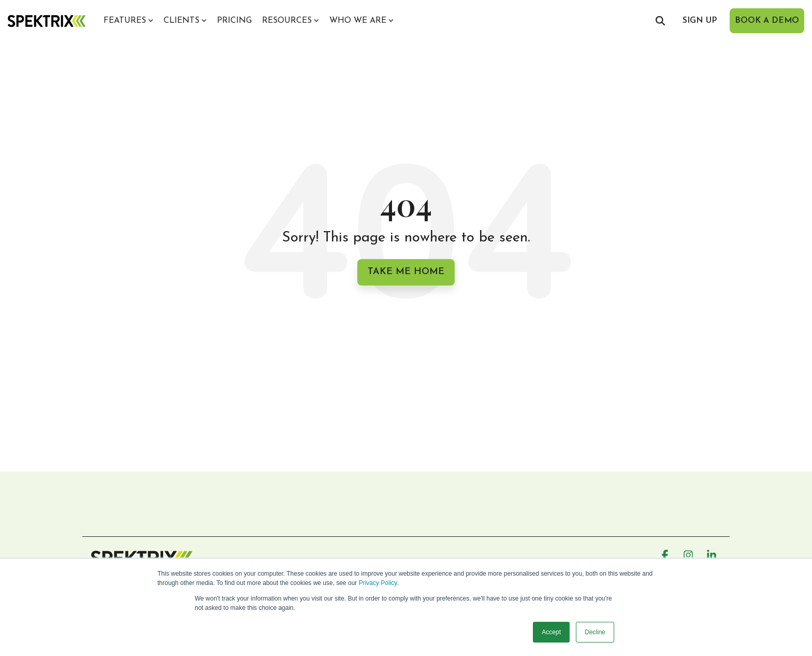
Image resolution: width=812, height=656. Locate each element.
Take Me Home (406, 272)
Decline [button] (595, 632)
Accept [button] (551, 632)
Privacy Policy (378, 583)
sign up (700, 21)
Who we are (361, 21)
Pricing (234, 21)
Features (128, 21)
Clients (185, 21)
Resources (291, 21)
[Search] (660, 21)
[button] (666, 556)
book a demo (767, 21)
